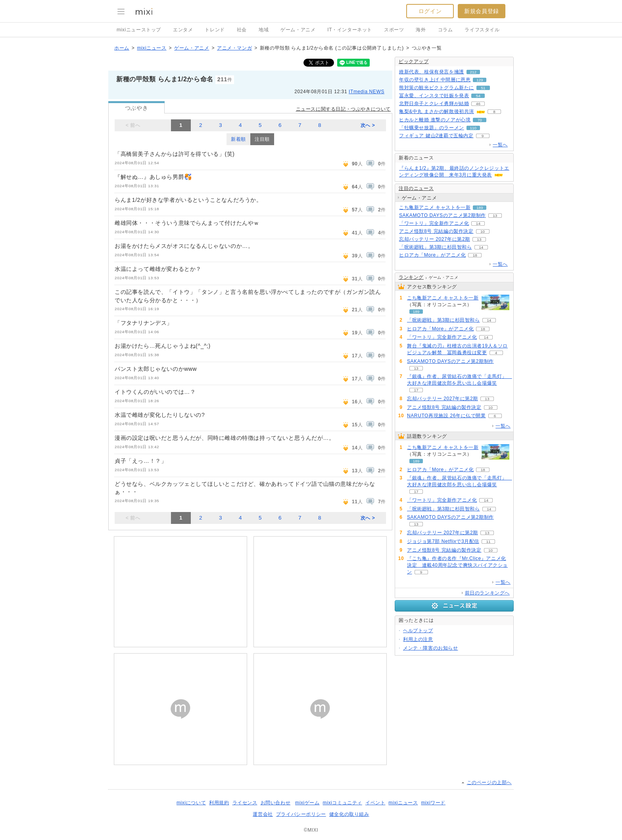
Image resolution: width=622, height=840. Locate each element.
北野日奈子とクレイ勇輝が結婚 (434, 104)
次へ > (368, 125)
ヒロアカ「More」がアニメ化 (432, 255)
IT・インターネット (350, 30)
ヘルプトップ (418, 631)
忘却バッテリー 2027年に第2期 (435, 239)
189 (480, 208)
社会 (242, 30)
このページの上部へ (489, 782)
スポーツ (394, 30)
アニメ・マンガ (234, 48)
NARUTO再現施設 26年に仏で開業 (446, 416)
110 (473, 128)
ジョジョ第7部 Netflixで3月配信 (443, 541)
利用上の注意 (418, 639)
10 (483, 231)
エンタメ (183, 30)
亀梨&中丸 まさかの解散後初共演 (437, 111)
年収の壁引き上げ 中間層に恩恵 (435, 80)
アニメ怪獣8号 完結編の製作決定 (436, 231)
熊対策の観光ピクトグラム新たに (437, 88)
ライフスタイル (482, 30)
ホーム (122, 48)
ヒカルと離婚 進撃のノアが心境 (435, 120)
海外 (421, 30)
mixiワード (433, 803)
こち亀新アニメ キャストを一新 (435, 207)
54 (478, 96)
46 (478, 104)
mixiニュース (152, 48)
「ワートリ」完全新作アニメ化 (434, 223)
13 (495, 216)
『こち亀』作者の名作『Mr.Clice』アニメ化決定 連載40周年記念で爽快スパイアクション (457, 565)
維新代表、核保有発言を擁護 (432, 72)
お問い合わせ (276, 803)
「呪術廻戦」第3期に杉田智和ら (436, 247)
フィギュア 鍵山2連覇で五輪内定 (436, 136)
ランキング (411, 277)
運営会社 (263, 814)
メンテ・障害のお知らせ (431, 648)
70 (480, 120)
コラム (445, 30)
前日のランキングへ (487, 593)
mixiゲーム (307, 803)
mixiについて (191, 803)
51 (483, 88)
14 (478, 223)
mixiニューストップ (139, 30)
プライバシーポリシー (301, 814)
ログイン (430, 11)
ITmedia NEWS (367, 92)
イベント (375, 803)
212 (473, 72)
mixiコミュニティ (343, 803)
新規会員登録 (482, 11)
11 (488, 542)
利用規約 (219, 803)
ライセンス (245, 803)
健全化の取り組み (349, 814)
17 (416, 390)
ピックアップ (414, 61)
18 (475, 255)
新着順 (238, 139)
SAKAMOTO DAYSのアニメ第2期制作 (443, 215)
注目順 (262, 139)
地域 (264, 30)
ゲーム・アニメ (298, 30)
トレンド (215, 30)
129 (480, 80)
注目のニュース (416, 188)
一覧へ (500, 145)
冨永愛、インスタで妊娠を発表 (434, 96)
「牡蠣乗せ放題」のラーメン (432, 128)
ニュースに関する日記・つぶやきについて (343, 109)
